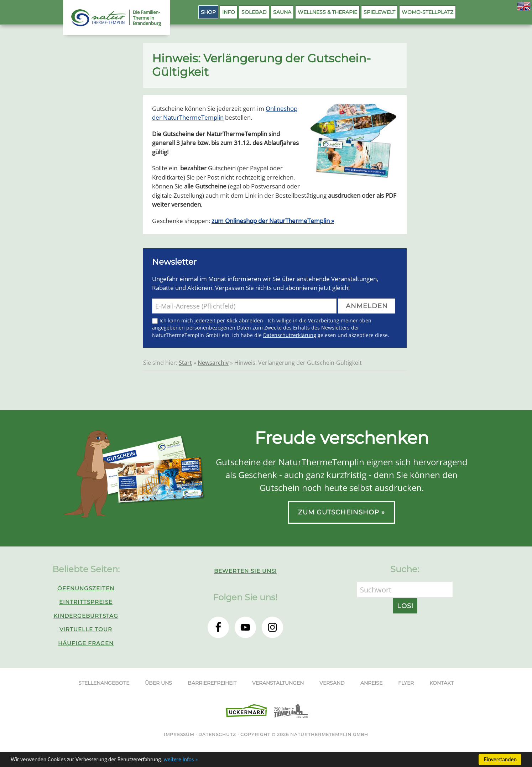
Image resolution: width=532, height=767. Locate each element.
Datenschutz (217, 734)
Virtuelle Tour (86, 629)
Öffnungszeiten (86, 588)
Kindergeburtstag (86, 616)
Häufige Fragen (86, 643)
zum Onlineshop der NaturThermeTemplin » (273, 221)
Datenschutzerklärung (290, 335)
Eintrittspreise (86, 602)
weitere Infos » (181, 760)
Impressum (179, 734)
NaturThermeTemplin (94, 18)
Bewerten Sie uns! (245, 571)
